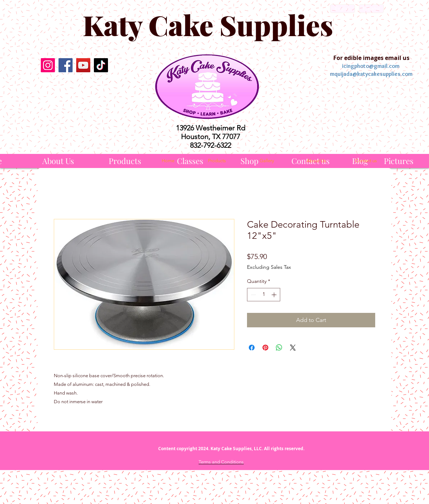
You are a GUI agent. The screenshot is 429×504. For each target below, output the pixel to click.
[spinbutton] (264, 295)
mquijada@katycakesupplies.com (371, 74)
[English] (343, 9)
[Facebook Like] (74, 91)
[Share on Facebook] (252, 348)
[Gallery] (267, 161)
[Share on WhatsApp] (279, 348)
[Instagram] (48, 65)
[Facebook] (66, 65)
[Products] (125, 161)
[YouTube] (83, 65)
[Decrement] (253, 295)
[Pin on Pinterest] (265, 348)
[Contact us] (366, 161)
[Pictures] (399, 161)
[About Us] (58, 161)
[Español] (371, 9)
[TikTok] (101, 65)
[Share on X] (293, 348)
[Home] (168, 161)
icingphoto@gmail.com (371, 66)
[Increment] (275, 295)
